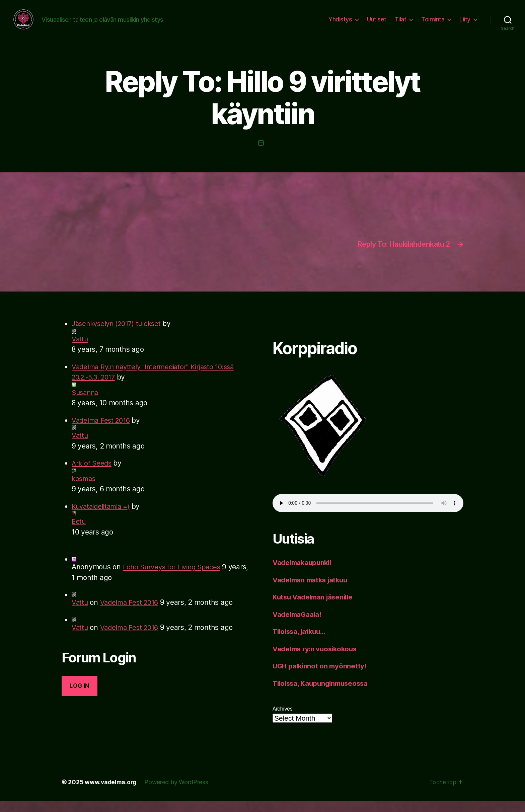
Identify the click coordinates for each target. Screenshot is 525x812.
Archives (283, 720)
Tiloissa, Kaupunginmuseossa (323, 694)
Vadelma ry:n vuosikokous (317, 660)
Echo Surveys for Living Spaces (175, 578)
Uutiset (377, 24)
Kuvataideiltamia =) (103, 517)
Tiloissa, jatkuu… (301, 642)
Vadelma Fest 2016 (102, 431)
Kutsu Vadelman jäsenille (315, 608)
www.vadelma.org (111, 793)
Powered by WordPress (178, 793)
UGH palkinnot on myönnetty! (321, 677)
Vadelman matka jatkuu (312, 591)
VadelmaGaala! (298, 625)
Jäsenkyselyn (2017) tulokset (119, 335)
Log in (79, 697)
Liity (465, 24)
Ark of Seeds (93, 474)
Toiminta (433, 24)
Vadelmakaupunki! (304, 574)
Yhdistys (340, 24)
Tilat (401, 24)
